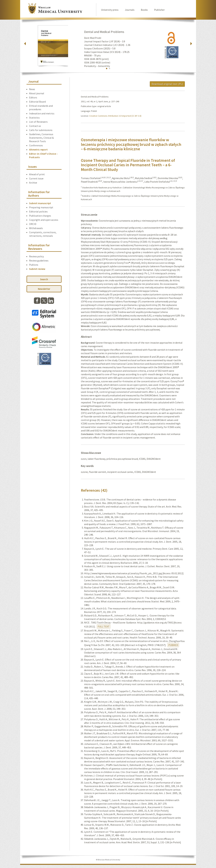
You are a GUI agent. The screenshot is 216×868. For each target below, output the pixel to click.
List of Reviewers (38, 122)
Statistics (34, 118)
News (32, 89)
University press (110, 10)
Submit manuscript (40, 203)
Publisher (159, 10)
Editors (33, 97)
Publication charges (40, 216)
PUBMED (173, 645)
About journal (37, 93)
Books (144, 10)
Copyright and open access (44, 220)
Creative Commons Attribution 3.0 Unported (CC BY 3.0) (115, 116)
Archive (33, 183)
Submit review (37, 269)
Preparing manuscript (41, 207)
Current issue (36, 178)
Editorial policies (38, 211)
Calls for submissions (41, 130)
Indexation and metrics (42, 113)
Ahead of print (37, 174)
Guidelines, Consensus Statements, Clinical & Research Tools (41, 138)
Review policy (36, 256)
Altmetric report (38, 150)
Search (44, 279)
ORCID (33, 224)
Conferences (36, 145)
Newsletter (44, 289)
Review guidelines (39, 261)
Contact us (35, 126)
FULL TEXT (104, 626)
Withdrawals (36, 228)
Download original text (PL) (167, 84)
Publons (34, 265)
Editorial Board (37, 102)
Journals (130, 10)
